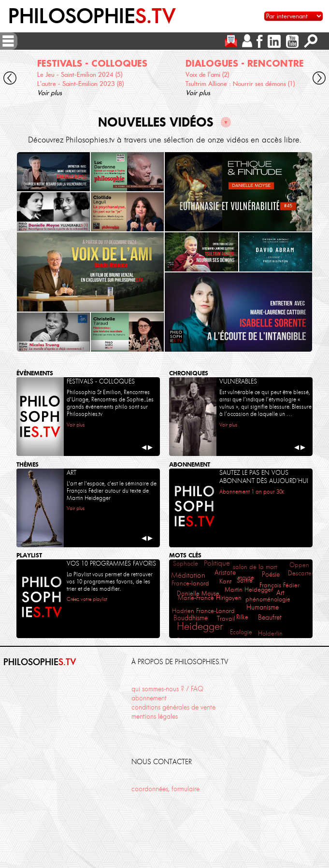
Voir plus (50, 93)
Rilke (242, 617)
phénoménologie (268, 599)
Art (280, 593)
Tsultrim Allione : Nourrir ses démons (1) (240, 84)
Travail (226, 619)
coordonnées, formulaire (165, 789)
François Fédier (279, 585)
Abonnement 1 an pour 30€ (252, 492)
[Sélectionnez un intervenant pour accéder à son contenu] (293, 16)
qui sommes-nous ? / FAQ (167, 689)
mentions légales (155, 716)
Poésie (271, 575)
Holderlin (270, 633)
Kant (225, 581)
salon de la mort (255, 567)
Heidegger (200, 626)
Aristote (225, 572)
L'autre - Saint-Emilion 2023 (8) (80, 84)
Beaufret (270, 618)
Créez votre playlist (87, 599)
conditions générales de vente (173, 707)
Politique (217, 563)
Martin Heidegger (249, 590)
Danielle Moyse (198, 593)
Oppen (299, 565)
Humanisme (263, 607)
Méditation (188, 575)
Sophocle (186, 563)
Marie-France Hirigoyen (210, 598)
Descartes (301, 573)
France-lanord (190, 583)
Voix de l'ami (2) (207, 75)
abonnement (149, 698)
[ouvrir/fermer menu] (8, 41)
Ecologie (241, 632)
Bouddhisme (191, 618)
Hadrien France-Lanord (203, 611)
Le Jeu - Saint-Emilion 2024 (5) (80, 75)
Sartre (245, 580)
